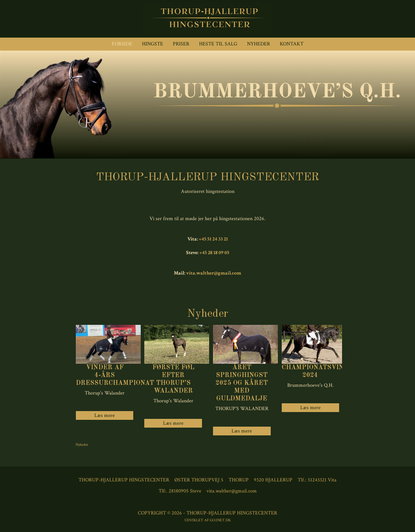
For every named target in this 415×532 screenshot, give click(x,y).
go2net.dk (220, 520)
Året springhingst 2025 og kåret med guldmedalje (242, 383)
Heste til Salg (218, 44)
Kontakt (292, 44)
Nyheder (259, 44)
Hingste (153, 44)
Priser (181, 44)
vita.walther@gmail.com (214, 273)
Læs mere (173, 423)
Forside (122, 44)
